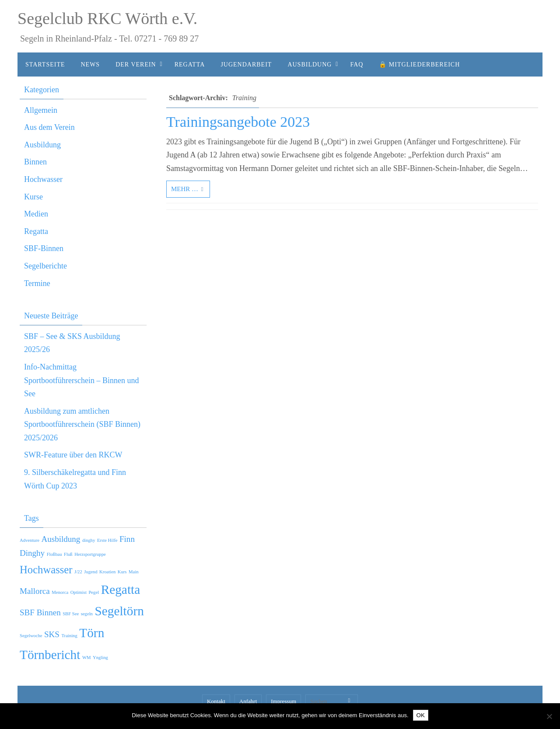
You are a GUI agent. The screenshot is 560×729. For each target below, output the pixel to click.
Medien (36, 214)
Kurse (33, 197)
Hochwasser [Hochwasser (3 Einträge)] (46, 570)
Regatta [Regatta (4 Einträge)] (121, 589)
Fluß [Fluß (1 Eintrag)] (68, 554)
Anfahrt (248, 701)
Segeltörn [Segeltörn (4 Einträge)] (119, 611)
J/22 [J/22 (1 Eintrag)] (78, 572)
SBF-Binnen (44, 248)
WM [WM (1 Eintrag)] (87, 657)
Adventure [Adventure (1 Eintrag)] (30, 540)
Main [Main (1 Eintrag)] (134, 572)
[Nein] (549, 716)
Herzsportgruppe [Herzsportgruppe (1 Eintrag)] (90, 554)
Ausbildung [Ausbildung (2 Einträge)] (61, 539)
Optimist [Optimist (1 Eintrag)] (79, 592)
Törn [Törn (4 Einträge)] (92, 633)
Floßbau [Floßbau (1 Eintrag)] (54, 554)
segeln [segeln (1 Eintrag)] (87, 614)
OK (421, 715)
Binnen (35, 162)
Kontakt (216, 701)
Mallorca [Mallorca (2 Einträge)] (35, 591)
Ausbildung (42, 145)
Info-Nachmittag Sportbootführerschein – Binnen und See (81, 380)
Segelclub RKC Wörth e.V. (107, 18)
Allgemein (41, 110)
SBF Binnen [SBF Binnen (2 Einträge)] (40, 612)
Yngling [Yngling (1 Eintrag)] (100, 657)
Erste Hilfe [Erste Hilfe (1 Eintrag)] (107, 540)
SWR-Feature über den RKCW (73, 455)
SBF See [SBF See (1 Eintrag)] (71, 614)
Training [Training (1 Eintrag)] (69, 636)
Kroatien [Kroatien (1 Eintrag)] (107, 572)
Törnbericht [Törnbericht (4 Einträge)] (50, 655)
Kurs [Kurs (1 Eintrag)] (122, 572)
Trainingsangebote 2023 (238, 122)
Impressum (283, 701)
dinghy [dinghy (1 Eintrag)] (89, 540)
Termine (37, 283)
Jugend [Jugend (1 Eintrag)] (91, 572)
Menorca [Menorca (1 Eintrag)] (60, 592)
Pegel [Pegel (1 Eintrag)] (94, 592)
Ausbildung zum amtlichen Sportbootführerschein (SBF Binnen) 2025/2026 (82, 424)
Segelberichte (45, 266)
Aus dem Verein (49, 127)
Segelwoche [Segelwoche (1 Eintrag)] (31, 636)
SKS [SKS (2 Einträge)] (52, 634)
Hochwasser (43, 179)
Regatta (36, 231)
